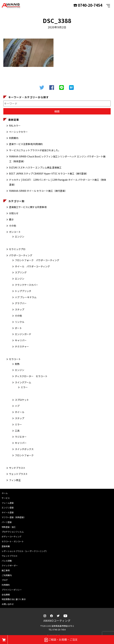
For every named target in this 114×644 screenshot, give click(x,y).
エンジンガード (23, 334)
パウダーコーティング (21, 255)
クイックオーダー (10, 565)
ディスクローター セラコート (31, 376)
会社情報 (6, 594)
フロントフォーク (24, 455)
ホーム (5, 493)
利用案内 (14, 138)
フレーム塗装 (8, 503)
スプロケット (22, 400)
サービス (6, 498)
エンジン (20, 237)
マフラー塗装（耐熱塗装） (14, 517)
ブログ (5, 580)
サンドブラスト (17, 468)
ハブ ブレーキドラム (26, 297)
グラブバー (21, 303)
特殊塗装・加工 (9, 527)
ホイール (20, 412)
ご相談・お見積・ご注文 (61, 640)
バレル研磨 (7, 561)
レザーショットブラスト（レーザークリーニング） (25, 551)
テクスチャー (22, 346)
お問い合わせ (8, 604)
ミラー (24, 387)
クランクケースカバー (26, 285)
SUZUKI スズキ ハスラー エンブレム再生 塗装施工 (35, 167)
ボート (18, 328)
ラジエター (21, 437)
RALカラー (15, 126)
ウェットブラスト (18, 474)
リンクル (20, 322)
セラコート (15, 359)
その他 (13, 226)
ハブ (17, 406)
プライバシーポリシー (12, 590)
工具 (17, 431)
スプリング (21, 272)
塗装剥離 (6, 546)
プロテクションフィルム (13, 532)
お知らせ (14, 213)
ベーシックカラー (18, 132)
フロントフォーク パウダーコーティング (37, 260)
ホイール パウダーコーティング (32, 266)
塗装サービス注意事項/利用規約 (26, 144)
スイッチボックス (24, 449)
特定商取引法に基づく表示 (14, 599)
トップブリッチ (23, 291)
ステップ (20, 309)
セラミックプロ (17, 249)
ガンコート (15, 232)
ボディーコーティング (12, 536)
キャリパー (21, 340)
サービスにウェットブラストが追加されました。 (35, 150)
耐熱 (17, 364)
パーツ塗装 (7, 522)
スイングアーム (23, 382)
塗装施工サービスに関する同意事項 (28, 207)
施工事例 (6, 570)
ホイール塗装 (8, 512)
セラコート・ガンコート (13, 541)
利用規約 (6, 585)
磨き (11, 219)
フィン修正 (15, 480)
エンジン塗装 (8, 507)
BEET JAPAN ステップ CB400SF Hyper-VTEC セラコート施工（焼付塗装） (49, 173)
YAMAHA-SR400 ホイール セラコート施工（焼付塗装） (38, 191)
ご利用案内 (7, 575)
